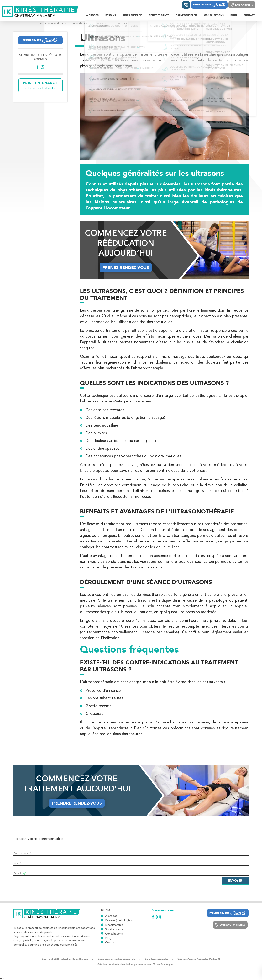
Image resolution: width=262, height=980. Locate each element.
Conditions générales (157, 959)
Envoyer (235, 881)
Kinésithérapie (114, 925)
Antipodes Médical (119, 964)
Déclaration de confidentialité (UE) (117, 959)
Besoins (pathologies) (119, 920)
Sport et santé (114, 929)
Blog (108, 938)
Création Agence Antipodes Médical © (199, 959)
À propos (111, 916)
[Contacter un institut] (186, 5)
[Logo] (40, 12)
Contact (110, 942)
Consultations (114, 934)
